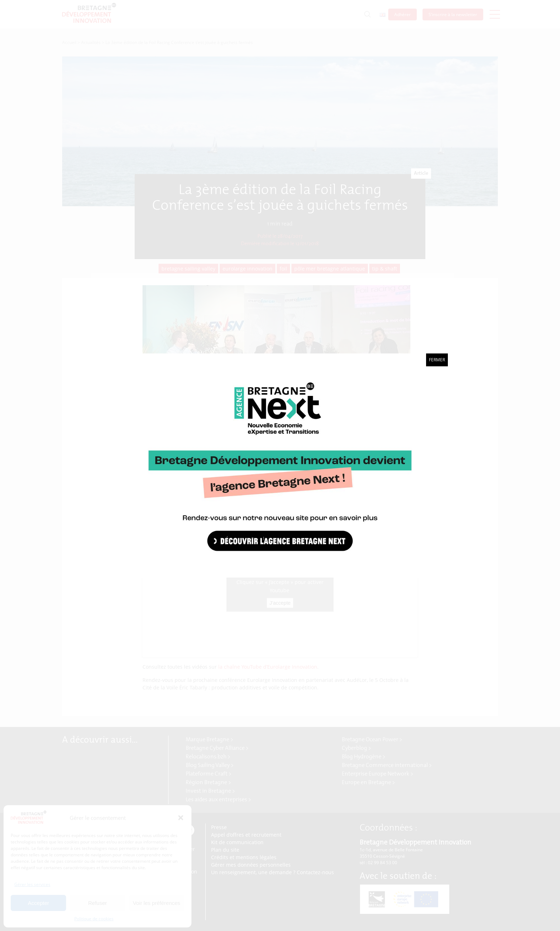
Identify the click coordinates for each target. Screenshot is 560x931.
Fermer (437, 360)
